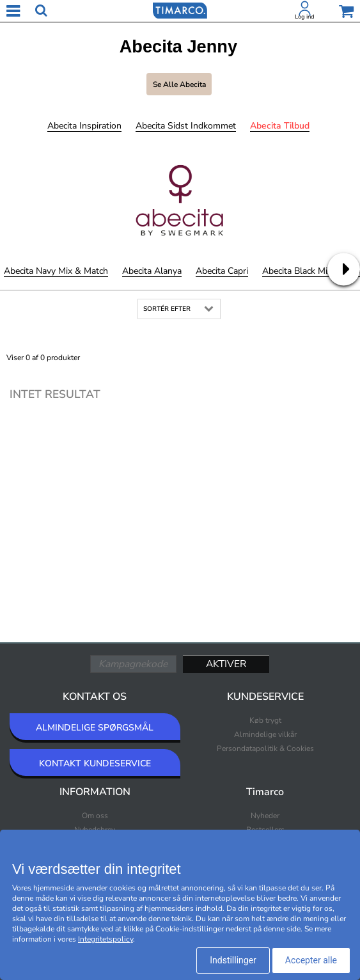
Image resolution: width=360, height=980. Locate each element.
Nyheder (265, 816)
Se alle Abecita (179, 84)
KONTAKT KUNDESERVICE (95, 763)
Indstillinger (233, 960)
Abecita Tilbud (280, 126)
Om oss (95, 816)
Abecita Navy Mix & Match (56, 271)
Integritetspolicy (106, 939)
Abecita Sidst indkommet (186, 126)
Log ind (305, 17)
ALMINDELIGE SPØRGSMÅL (95, 728)
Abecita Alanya (152, 271)
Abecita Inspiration (84, 126)
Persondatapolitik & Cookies (265, 748)
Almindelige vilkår (265, 734)
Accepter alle (311, 960)
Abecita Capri (222, 271)
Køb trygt (265, 720)
